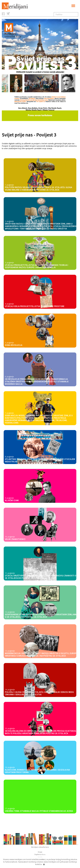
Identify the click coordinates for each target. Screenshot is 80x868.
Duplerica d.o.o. (40, 854)
